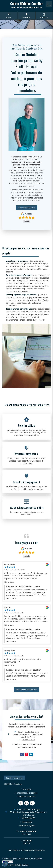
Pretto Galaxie (33, 157)
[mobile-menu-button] (49, 4)
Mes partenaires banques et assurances (27, 850)
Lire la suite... (10, 582)
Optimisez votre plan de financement (23, 430)
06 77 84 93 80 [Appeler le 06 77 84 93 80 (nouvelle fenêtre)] (28, 740)
